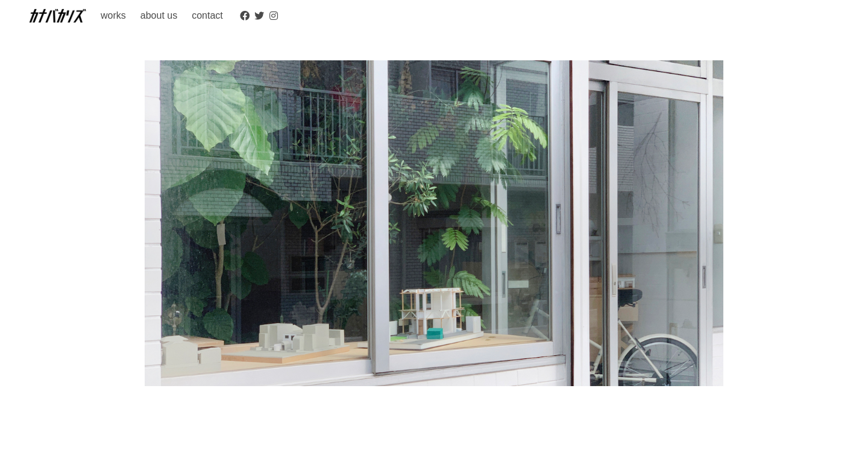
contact (207, 15)
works (113, 15)
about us (159, 15)
